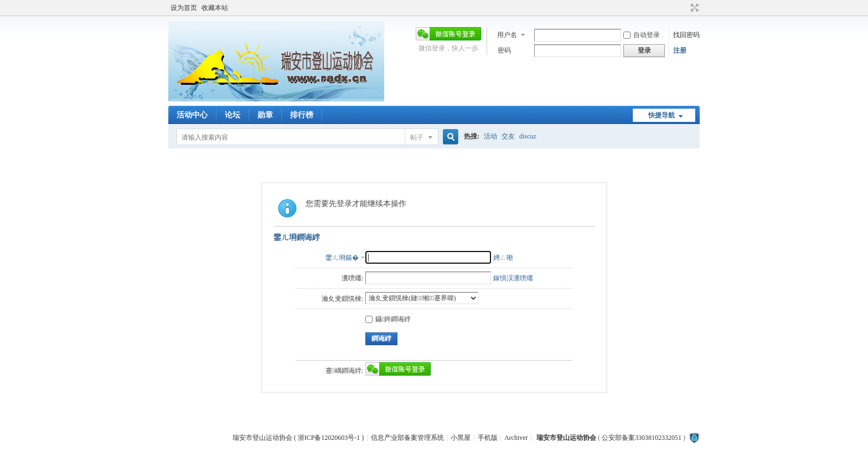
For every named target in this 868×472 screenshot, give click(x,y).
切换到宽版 (693, 8)
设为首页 (184, 8)
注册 (680, 50)
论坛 (232, 115)
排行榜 (302, 115)
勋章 (265, 115)
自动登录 (642, 35)
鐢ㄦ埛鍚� (342, 258)
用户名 (507, 35)
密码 (504, 50)
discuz (528, 136)
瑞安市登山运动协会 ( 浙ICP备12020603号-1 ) (298, 438)
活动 (490, 136)
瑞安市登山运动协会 (566, 438)
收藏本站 (215, 8)
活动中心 (192, 115)
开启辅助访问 (684, 8)
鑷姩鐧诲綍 (388, 319)
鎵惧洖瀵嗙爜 (513, 278)
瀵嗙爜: (352, 278)
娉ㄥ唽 (503, 258)
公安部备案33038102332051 (642, 438)
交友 (508, 136)
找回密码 (686, 35)
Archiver (516, 438)
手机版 (488, 438)
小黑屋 (461, 438)
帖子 (417, 137)
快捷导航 (662, 115)
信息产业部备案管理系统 (407, 438)
